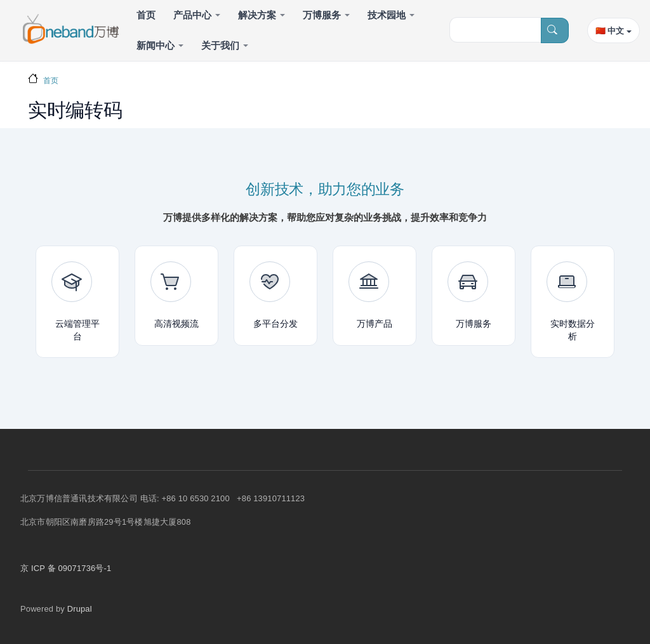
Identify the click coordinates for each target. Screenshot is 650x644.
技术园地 (387, 15)
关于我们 (220, 45)
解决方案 (257, 15)
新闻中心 (156, 45)
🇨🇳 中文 (610, 30)
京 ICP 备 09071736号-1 (66, 568)
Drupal (80, 609)
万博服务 (322, 15)
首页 (146, 15)
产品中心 (192, 15)
